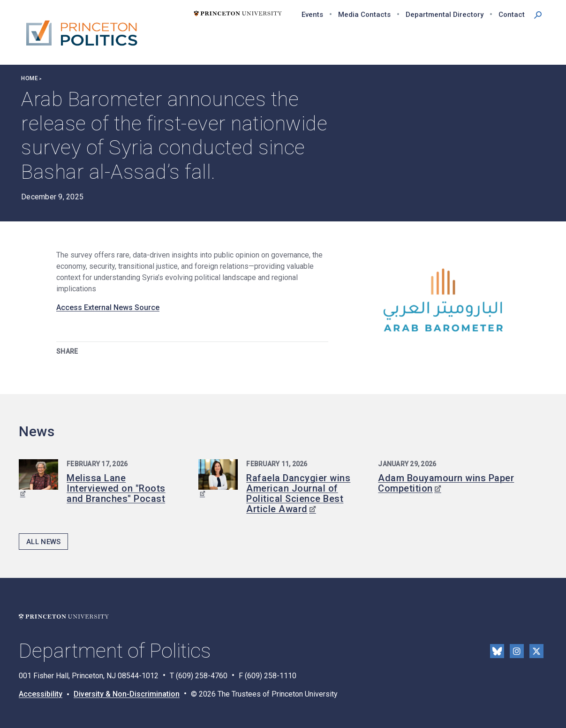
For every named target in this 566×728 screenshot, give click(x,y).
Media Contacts (364, 15)
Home (30, 78)
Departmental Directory (445, 15)
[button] (538, 14)
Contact (512, 15)
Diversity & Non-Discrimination (127, 694)
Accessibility (41, 694)
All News (43, 542)
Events (312, 15)
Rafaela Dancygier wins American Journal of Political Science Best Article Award (298, 493)
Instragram (517, 651)
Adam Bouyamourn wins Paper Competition (446, 483)
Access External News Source (108, 307)
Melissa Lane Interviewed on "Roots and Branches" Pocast (116, 488)
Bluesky (497, 651)
